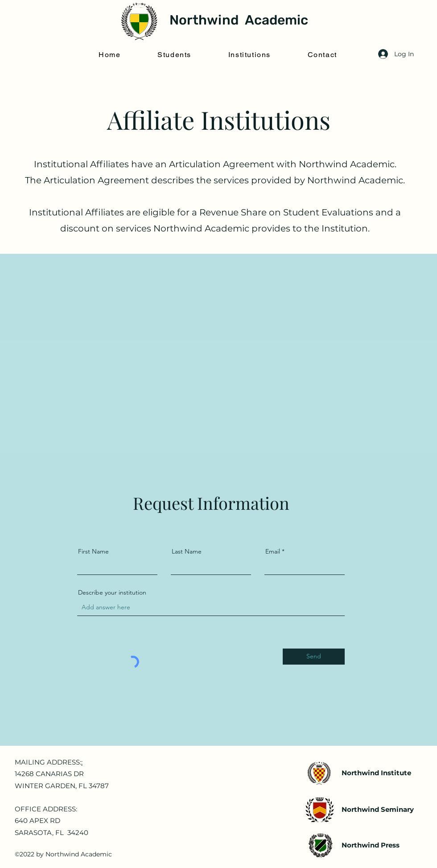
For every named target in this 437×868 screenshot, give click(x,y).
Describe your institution (112, 592)
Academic (275, 20)
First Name (93, 551)
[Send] (314, 657)
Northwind (204, 20)
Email (273, 551)
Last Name (187, 551)
